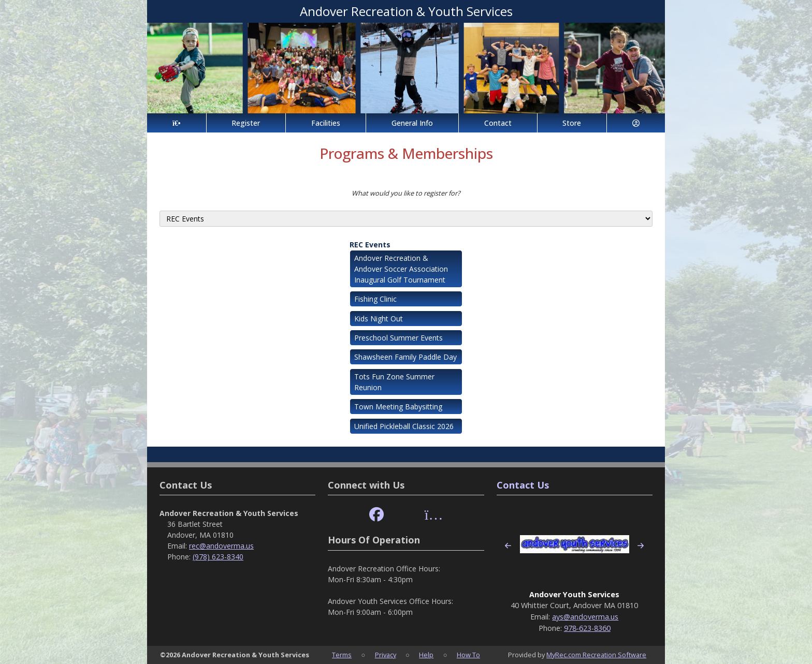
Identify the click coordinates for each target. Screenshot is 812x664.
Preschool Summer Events (398, 338)
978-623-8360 (587, 628)
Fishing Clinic (375, 299)
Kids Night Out (379, 319)
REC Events (370, 245)
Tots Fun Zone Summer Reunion (394, 382)
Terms (342, 655)
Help (426, 655)
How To (468, 655)
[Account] (636, 123)
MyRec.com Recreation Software (596, 655)
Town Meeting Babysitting (398, 407)
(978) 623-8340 (218, 557)
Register (246, 123)
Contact (498, 123)
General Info (412, 123)
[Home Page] (177, 123)
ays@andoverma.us (585, 617)
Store (572, 123)
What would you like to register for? (406, 193)
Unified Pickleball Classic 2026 (404, 426)
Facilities (326, 123)
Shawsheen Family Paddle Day (405, 357)
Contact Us (523, 485)
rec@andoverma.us (221, 546)
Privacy (386, 655)
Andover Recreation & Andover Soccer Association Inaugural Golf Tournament (401, 269)
